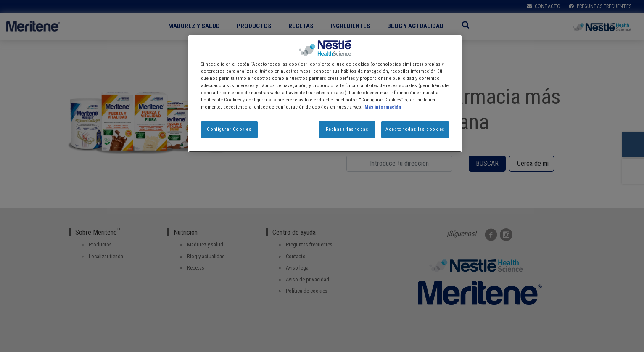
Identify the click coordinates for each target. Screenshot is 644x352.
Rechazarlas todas (347, 129)
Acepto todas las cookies (415, 129)
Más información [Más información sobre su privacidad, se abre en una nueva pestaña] (383, 107)
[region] (325, 94)
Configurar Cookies (229, 129)
